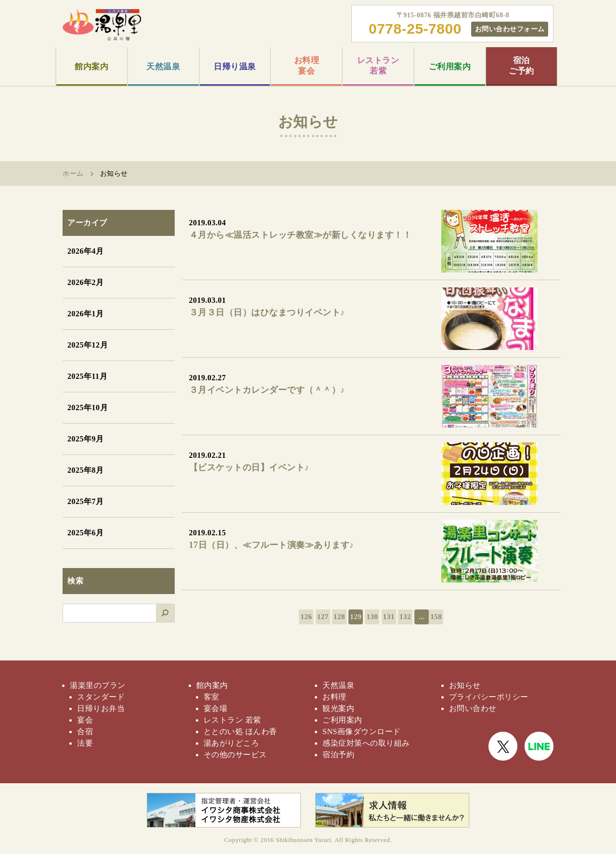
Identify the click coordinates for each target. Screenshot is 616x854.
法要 (85, 743)
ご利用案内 (450, 67)
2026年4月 (86, 251)
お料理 (334, 697)
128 (339, 617)
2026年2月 (86, 282)
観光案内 (338, 708)
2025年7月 (86, 501)
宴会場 (216, 708)
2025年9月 (86, 439)
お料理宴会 (307, 66)
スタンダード (101, 697)
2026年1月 (86, 314)
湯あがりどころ (231, 743)
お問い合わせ (473, 708)
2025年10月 (88, 408)
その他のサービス (235, 755)
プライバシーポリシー (489, 697)
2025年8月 (86, 470)
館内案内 (91, 67)
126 (306, 617)
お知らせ (465, 685)
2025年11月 (87, 376)
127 (323, 617)
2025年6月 (86, 533)
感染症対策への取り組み (366, 743)
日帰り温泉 (235, 67)
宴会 (85, 720)
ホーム (73, 174)
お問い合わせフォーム (510, 29)
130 (372, 617)
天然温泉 (163, 67)
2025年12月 (88, 345)
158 (436, 617)
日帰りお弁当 (101, 708)
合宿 (85, 731)
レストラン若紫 (378, 66)
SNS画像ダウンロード (362, 731)
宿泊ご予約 (521, 66)
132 (405, 617)
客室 (212, 697)
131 (389, 617)
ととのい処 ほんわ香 (240, 731)
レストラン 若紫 (232, 720)
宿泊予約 (338, 755)
